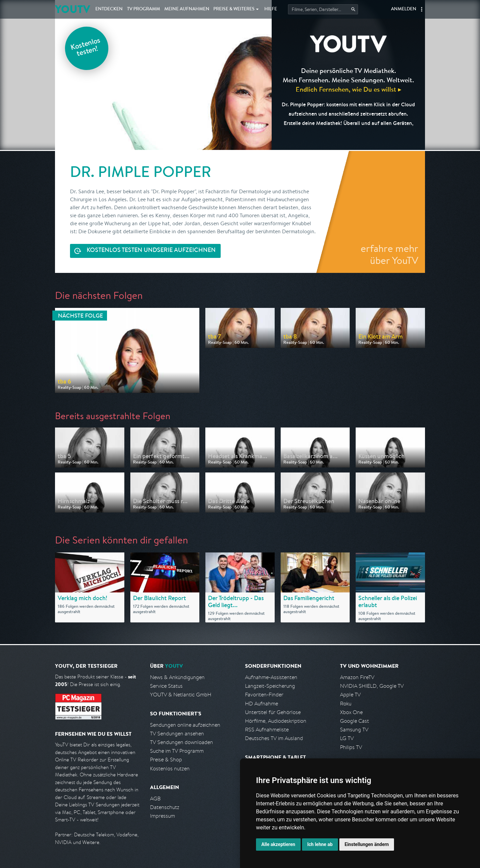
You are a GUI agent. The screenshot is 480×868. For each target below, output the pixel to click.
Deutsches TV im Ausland (274, 738)
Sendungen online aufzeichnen (185, 725)
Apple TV (350, 695)
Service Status (166, 686)
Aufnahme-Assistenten (271, 677)
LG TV (347, 738)
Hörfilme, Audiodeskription (276, 721)
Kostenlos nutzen (170, 769)
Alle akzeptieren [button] (278, 844)
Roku (346, 704)
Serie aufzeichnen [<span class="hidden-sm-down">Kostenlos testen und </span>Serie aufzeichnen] (151, 251)
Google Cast (354, 721)
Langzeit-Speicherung (270, 686)
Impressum (162, 816)
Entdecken (109, 9)
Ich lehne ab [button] (320, 844)
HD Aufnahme (261, 704)
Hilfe (271, 9)
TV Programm (143, 9)
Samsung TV (354, 730)
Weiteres (234, 9)
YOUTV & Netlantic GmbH (181, 695)
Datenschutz (165, 807)
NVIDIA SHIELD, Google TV (372, 686)
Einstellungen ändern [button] (367, 844)
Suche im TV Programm (177, 751)
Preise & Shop (166, 760)
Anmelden (404, 9)
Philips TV (351, 747)
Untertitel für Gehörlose (273, 712)
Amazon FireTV (357, 677)
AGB (155, 799)
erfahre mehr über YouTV (389, 254)
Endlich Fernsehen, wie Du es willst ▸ (348, 89)
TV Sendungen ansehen (177, 734)
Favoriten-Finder (264, 695)
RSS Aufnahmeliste (267, 730)
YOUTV (72, 9)
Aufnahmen (187, 9)
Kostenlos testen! (86, 48)
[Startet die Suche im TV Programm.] (323, 9)
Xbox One (351, 712)
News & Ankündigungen (177, 677)
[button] (422, 9)
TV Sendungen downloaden (181, 742)
